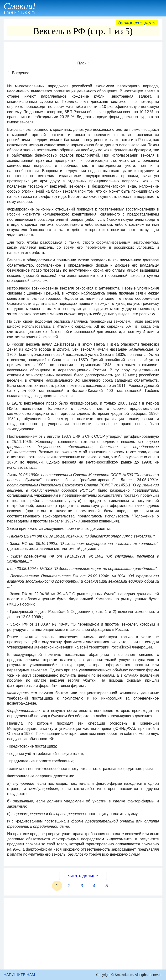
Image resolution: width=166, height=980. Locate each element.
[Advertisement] (83, 934)
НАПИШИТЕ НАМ (19, 975)
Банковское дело (137, 23)
